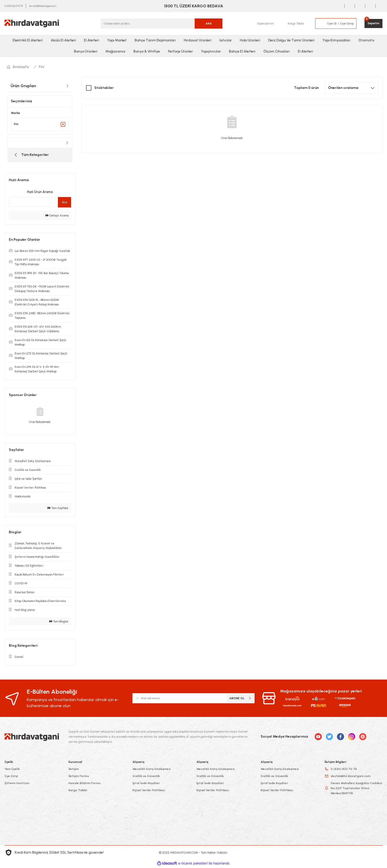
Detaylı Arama (57, 216)
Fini (42, 67)
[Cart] (373, 23)
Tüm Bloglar (59, 622)
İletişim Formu (79, 777)
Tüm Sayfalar (58, 509)
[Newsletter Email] (193, 699)
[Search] (162, 23)
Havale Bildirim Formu (85, 784)
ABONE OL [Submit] (241, 699)
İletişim (74, 770)
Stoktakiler (104, 88)
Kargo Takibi (78, 791)
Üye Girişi (11, 777)
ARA (209, 23)
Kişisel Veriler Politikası (149, 791)
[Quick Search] (32, 203)
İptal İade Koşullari (146, 784)
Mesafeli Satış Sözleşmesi (152, 770)
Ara (64, 203)
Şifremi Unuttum (17, 784)
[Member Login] (320, 23)
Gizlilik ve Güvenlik (146, 777)
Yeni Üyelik (12, 770)
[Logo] (32, 23)
